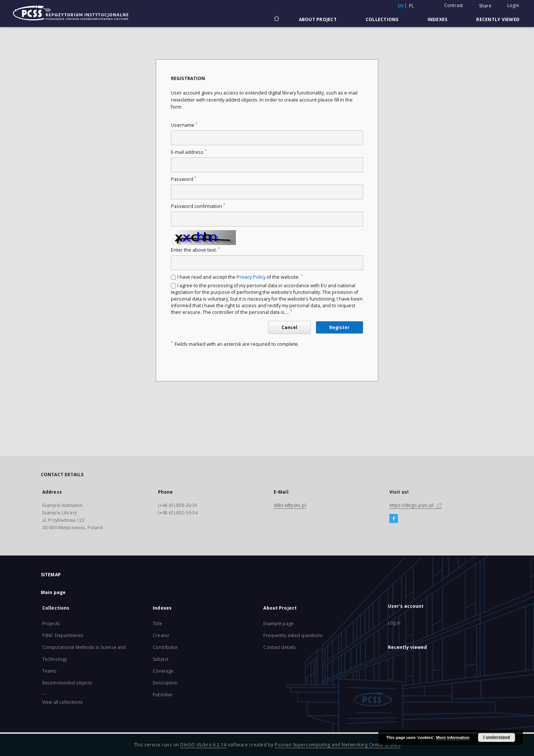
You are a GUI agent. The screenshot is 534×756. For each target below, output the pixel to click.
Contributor (165, 647)
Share (485, 6)
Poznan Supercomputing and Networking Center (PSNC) (337, 745)
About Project (318, 19)
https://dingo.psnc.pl (416, 505)
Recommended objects (67, 683)
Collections (382, 19)
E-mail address (189, 152)
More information (453, 737)
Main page (53, 592)
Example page (278, 624)
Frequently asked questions (293, 635)
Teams (50, 671)
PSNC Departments (63, 635)
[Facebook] (394, 519)
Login (513, 5)
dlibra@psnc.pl (290, 505)
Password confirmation (198, 206)
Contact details (279, 647)
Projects (51, 624)
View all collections (62, 702)
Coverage (163, 671)
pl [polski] (412, 6)
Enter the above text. (195, 250)
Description (165, 683)
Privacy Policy (251, 277)
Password (184, 179)
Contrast (454, 5)
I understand (497, 737)
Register (339, 327)
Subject (161, 659)
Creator (161, 635)
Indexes (438, 19)
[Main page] (276, 19)
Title (157, 624)
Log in (394, 623)
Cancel (289, 327)
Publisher (163, 695)
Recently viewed (498, 19)
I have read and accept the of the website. (240, 277)
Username (184, 125)
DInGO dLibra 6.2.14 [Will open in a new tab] (203, 745)
